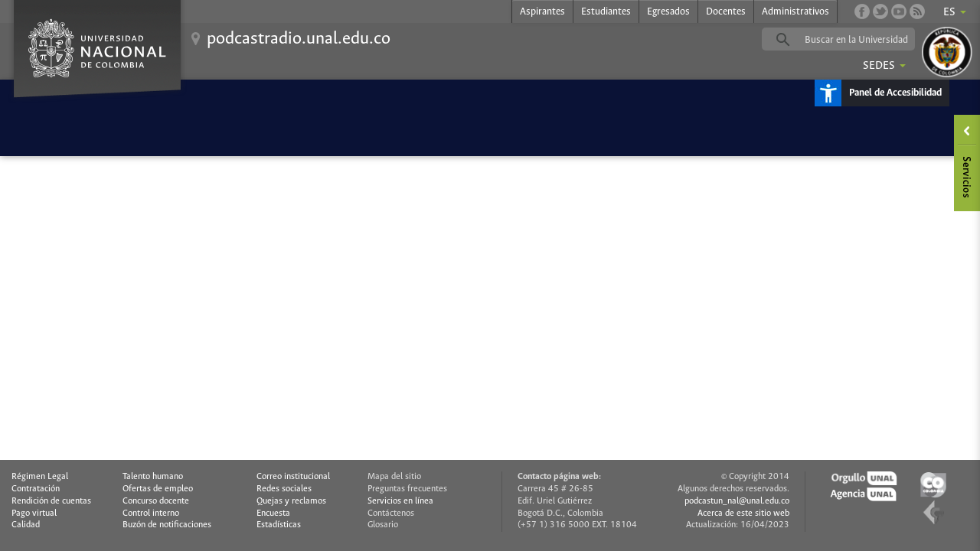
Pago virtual (34, 514)
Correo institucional (293, 477)
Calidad (26, 525)
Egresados (668, 12)
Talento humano (153, 477)
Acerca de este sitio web (743, 514)
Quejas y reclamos (291, 501)
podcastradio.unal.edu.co (299, 39)
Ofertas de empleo (158, 489)
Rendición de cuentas (51, 501)
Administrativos (795, 12)
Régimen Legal (40, 477)
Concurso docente (156, 501)
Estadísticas (279, 525)
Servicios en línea (400, 501)
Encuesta (273, 514)
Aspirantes (542, 12)
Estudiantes (606, 12)
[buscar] (862, 40)
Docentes (726, 12)
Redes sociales (284, 489)
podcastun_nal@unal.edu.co (737, 501)
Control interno (151, 514)
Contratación (36, 489)
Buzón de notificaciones (167, 525)
